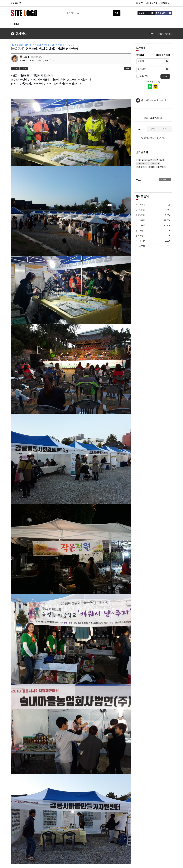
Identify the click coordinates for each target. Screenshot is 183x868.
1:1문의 (168, 839)
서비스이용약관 (18, 839)
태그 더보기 (165, 180)
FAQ (161, 839)
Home (152, 34)
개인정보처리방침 (34, 839)
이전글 (15, 68)
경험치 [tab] (166, 129)
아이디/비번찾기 (163, 55)
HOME (16, 24)
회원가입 (152, 3)
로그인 (140, 3)
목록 (128, 68)
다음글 (24, 68)
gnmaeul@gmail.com (90, 855)
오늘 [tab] (140, 129)
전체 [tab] (153, 129)
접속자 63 (16, 3)
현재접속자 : (153, 205)
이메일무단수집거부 (52, 839)
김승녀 (24, 57)
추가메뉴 (165, 3)
